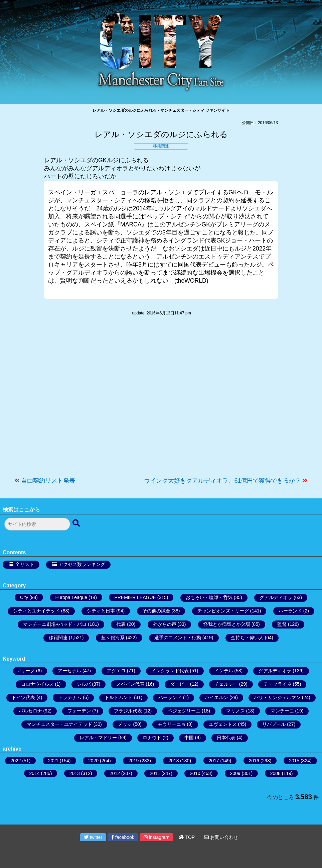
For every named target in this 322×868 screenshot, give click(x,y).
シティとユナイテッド (36, 611)
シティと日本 (101, 611)
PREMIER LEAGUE (135, 597)
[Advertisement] (161, 400)
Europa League (71, 597)
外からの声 (165, 624)
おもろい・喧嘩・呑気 (209, 597)
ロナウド (152, 738)
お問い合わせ (221, 837)
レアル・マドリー (98, 738)
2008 (275, 773)
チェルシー (226, 684)
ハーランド (290, 611)
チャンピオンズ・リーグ (223, 611)
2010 (195, 773)
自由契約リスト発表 (48, 481)
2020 (93, 761)
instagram (156, 837)
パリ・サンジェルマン (277, 697)
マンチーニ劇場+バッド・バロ (55, 624)
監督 (282, 624)
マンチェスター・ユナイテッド (59, 724)
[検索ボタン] (77, 523)
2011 (155, 773)
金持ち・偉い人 (247, 638)
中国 (189, 738)
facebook (123, 837)
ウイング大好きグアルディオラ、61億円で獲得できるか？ (222, 481)
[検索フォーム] (37, 524)
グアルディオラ (276, 597)
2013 (75, 773)
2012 (115, 773)
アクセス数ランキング (82, 564)
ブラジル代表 (128, 711)
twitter (93, 837)
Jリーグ (27, 671)
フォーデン (79, 711)
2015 (294, 761)
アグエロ (116, 671)
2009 (235, 773)
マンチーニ (282, 711)
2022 (16, 761)
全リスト (25, 564)
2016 (254, 761)
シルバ (84, 684)
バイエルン (216, 697)
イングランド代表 (170, 671)
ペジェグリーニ (184, 711)
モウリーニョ (172, 724)
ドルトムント (119, 697)
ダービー (179, 684)
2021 (53, 761)
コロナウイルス (37, 684)
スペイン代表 (130, 684)
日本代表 (226, 738)
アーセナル (69, 671)
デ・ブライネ (278, 684)
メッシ (125, 724)
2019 (133, 761)
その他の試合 (156, 611)
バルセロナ (30, 711)
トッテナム (70, 697)
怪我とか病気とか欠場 (227, 624)
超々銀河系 (113, 638)
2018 (174, 761)
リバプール (274, 724)
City (24, 597)
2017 (214, 761)
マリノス (235, 711)
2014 (35, 773)
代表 (121, 624)
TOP (187, 837)
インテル (224, 671)
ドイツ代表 (23, 697)
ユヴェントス (223, 724)
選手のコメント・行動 (178, 638)
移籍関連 (161, 146)
